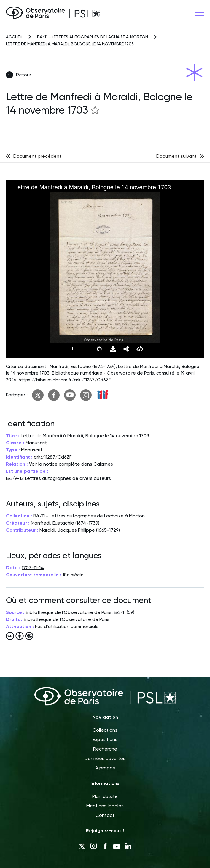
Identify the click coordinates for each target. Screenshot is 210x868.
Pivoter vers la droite (100, 349)
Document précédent (37, 156)
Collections (105, 730)
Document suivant (176, 156)
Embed (140, 349)
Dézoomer (86, 349)
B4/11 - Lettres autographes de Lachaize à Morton (93, 37)
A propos (105, 768)
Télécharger (113, 349)
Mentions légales (105, 806)
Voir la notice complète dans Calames (71, 464)
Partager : (17, 395)
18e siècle (73, 575)
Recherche (105, 749)
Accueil (14, 37)
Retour (19, 75)
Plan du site (105, 796)
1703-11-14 (33, 568)
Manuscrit (36, 443)
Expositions (105, 739)
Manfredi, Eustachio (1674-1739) (65, 523)
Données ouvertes (105, 758)
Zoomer (73, 349)
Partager (126, 349)
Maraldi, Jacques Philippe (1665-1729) (80, 530)
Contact (105, 815)
